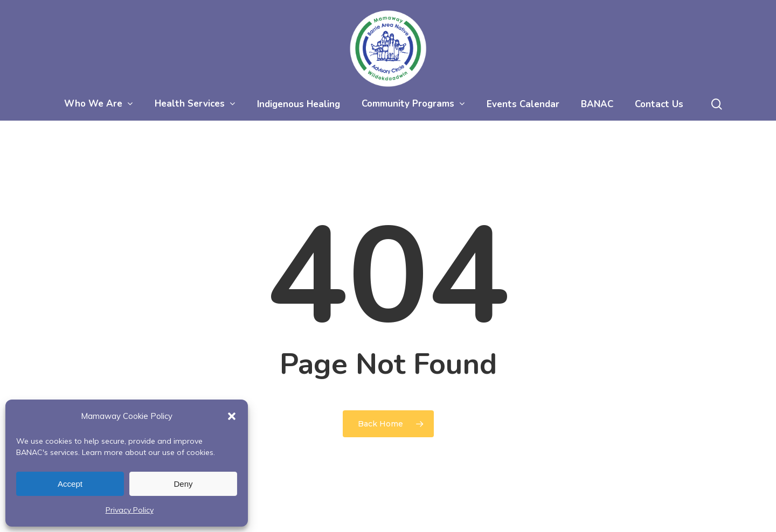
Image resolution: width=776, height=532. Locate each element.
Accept (70, 484)
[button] (232, 416)
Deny (183, 484)
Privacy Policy (130, 510)
